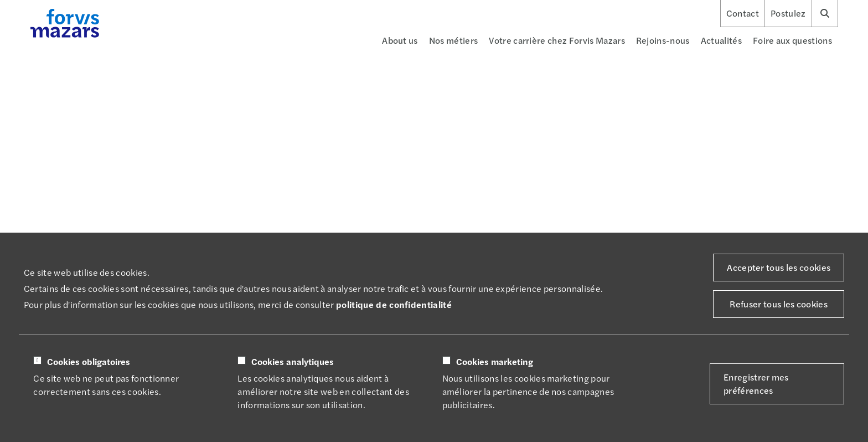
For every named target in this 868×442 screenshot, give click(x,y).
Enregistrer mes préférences (756, 384)
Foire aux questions (792, 40)
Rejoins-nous (663, 40)
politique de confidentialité (394, 304)
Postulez (788, 13)
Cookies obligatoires (89, 362)
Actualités (721, 40)
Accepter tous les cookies (779, 267)
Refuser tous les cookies (779, 304)
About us (400, 40)
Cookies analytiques (293, 362)
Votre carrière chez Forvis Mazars (557, 40)
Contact (743, 13)
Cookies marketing (495, 362)
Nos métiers (454, 40)
